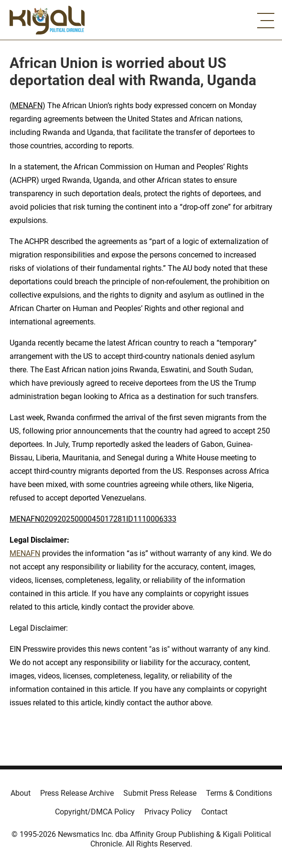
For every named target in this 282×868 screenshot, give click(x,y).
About (21, 793)
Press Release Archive (77, 793)
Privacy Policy (168, 812)
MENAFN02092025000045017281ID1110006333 (93, 519)
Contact (214, 812)
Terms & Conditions (239, 793)
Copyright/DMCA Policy (95, 812)
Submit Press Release (160, 793)
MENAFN (27, 106)
